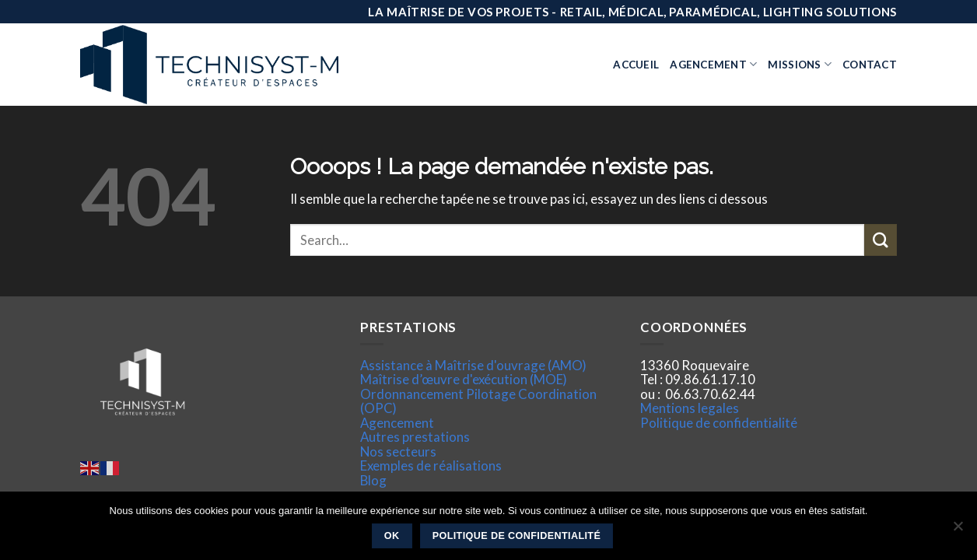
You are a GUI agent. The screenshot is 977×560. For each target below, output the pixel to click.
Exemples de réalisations (431, 465)
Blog (373, 480)
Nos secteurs (398, 451)
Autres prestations (415, 437)
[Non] (958, 530)
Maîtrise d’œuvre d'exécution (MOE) (464, 379)
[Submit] (881, 240)
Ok (392, 536)
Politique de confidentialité (719, 423)
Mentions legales (690, 408)
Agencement (713, 64)
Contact (870, 65)
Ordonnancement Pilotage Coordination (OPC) (478, 401)
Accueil (636, 65)
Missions (800, 64)
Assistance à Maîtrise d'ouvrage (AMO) (473, 365)
